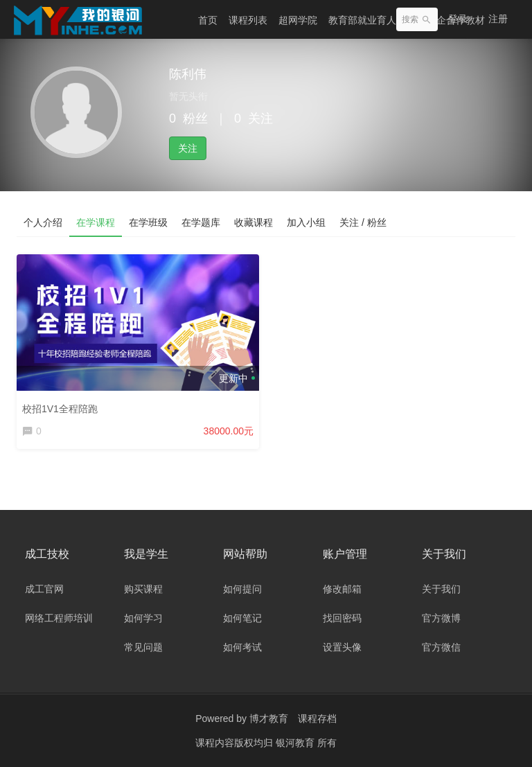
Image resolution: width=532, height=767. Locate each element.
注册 (498, 19)
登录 (458, 19)
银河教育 (296, 743)
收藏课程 (254, 222)
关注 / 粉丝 (363, 222)
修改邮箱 (342, 589)
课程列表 (248, 20)
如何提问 (242, 589)
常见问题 (143, 647)
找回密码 (342, 618)
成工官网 (44, 589)
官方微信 (441, 647)
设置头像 (342, 647)
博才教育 (269, 718)
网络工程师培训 (59, 618)
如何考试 (242, 647)
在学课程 (96, 222)
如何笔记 (242, 618)
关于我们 (441, 589)
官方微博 (441, 618)
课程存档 (317, 718)
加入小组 (306, 222)
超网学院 (298, 20)
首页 (208, 20)
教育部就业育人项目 (372, 20)
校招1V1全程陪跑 (60, 409)
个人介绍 (43, 222)
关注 (188, 148)
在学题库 (201, 222)
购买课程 (143, 589)
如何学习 (143, 618)
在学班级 (148, 222)
